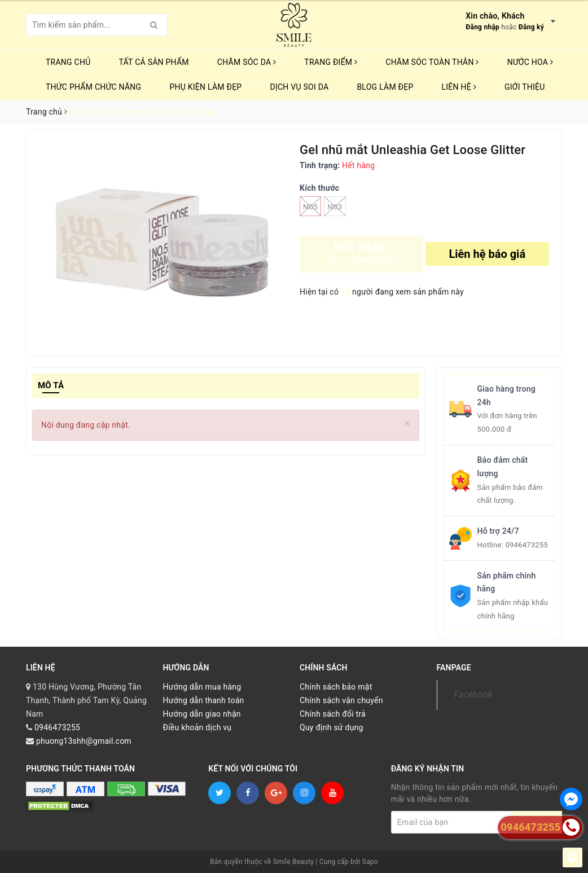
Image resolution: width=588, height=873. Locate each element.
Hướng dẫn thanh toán (204, 700)
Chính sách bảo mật (336, 687)
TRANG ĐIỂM (331, 62)
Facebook (473, 694)
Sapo (370, 862)
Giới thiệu (525, 87)
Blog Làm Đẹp (385, 87)
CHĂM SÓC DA (247, 62)
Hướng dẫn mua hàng (202, 687)
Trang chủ (68, 62)
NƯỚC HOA (530, 62)
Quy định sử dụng (332, 727)
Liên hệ (459, 87)
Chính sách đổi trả (333, 714)
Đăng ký (531, 27)
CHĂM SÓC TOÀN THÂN (432, 62)
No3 (335, 206)
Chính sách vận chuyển (341, 700)
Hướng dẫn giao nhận (202, 714)
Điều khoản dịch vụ (198, 727)
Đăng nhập (482, 27)
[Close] (407, 424)
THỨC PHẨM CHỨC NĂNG (93, 87)
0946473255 (526, 545)
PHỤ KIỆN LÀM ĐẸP (205, 87)
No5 (310, 206)
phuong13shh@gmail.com (84, 741)
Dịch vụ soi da (299, 87)
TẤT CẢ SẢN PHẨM (154, 62)
